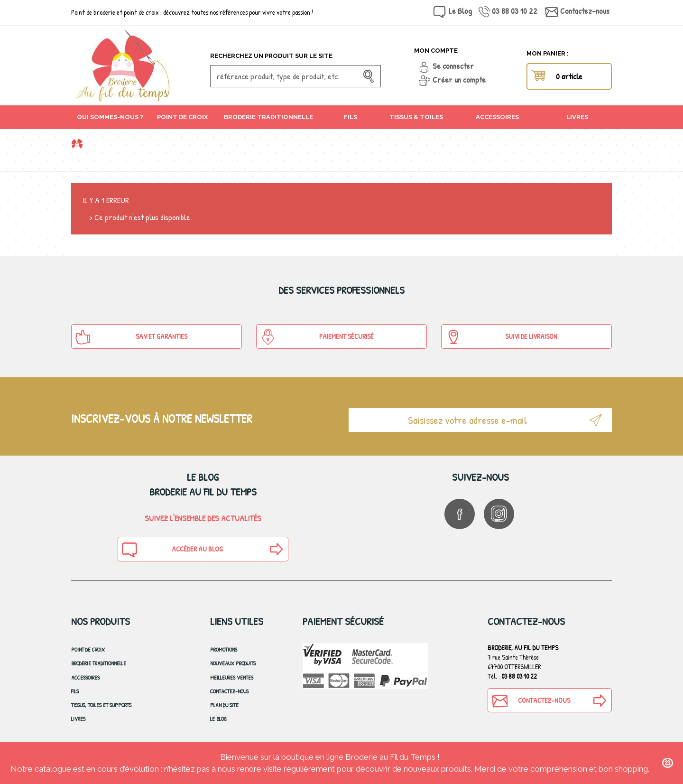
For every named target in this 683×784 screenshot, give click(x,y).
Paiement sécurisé (317, 337)
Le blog (218, 719)
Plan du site (224, 705)
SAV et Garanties (131, 337)
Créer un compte (459, 79)
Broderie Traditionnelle (99, 663)
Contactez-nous (585, 11)
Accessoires (85, 677)
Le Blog (460, 11)
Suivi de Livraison (501, 337)
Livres (78, 719)
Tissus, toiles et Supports (101, 705)
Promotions (224, 649)
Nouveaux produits (233, 663)
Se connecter (453, 66)
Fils (75, 691)
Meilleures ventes (232, 677)
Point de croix (88, 649)
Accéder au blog (172, 550)
